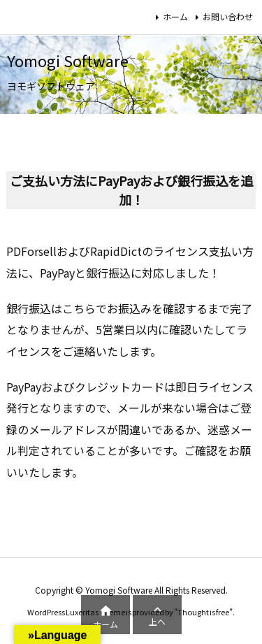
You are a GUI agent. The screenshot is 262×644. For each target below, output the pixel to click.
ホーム (175, 16)
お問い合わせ (228, 16)
